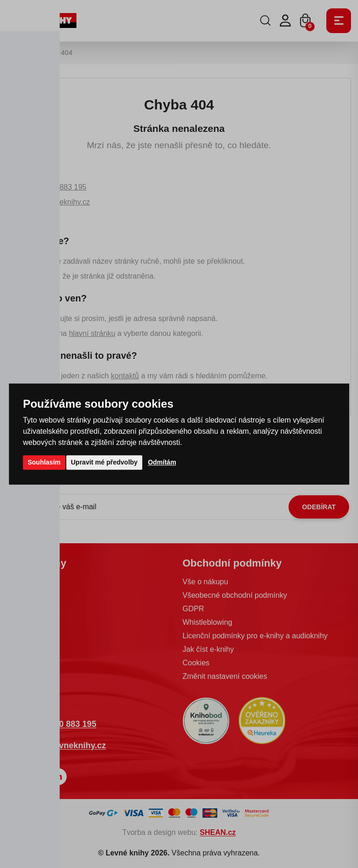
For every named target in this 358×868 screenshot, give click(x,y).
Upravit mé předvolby (104, 462)
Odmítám (162, 462)
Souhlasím (44, 462)
